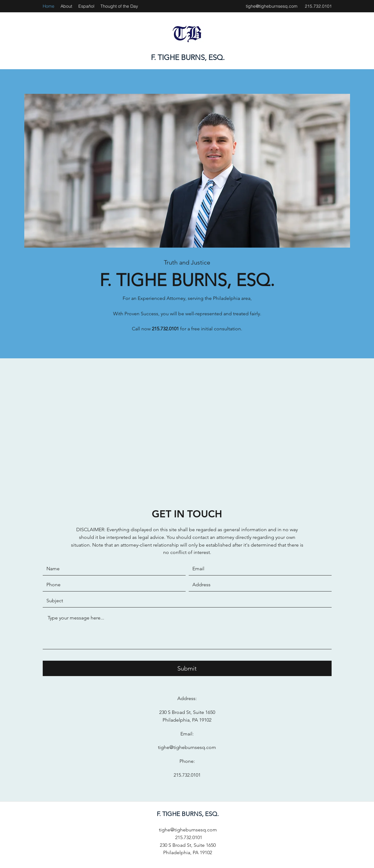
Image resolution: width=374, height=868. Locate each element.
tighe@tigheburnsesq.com (272, 6)
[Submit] (187, 668)
